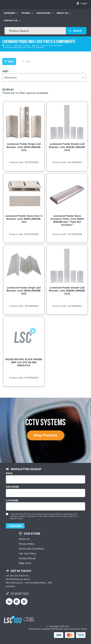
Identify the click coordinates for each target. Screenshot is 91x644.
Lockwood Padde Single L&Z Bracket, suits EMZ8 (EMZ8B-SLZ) (24, 291)
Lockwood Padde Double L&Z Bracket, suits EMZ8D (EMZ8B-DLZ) (67, 291)
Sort (5, 71)
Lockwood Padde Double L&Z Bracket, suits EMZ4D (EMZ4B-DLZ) (67, 147)
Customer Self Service (52, 629)
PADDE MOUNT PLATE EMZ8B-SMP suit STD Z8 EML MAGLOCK (24, 362)
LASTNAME (12, 501)
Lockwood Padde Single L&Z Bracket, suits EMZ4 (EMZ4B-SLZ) (24, 147)
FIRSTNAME (12, 487)
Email (9, 473)
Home (7, 45)
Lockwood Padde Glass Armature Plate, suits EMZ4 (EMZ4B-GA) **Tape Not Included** (67, 220)
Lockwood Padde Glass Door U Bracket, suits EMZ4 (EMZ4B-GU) (24, 219)
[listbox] (44, 77)
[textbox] (35, 31)
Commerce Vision (78, 629)
